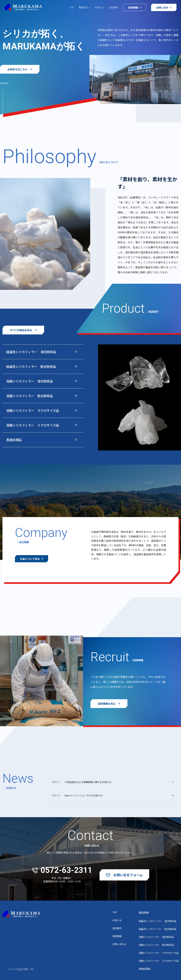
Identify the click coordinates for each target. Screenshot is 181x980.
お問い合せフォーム (124, 875)
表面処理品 (145, 969)
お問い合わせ (119, 944)
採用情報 (117, 936)
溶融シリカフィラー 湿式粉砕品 (156, 937)
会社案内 (114, 7)
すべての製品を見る (23, 330)
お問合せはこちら (20, 69)
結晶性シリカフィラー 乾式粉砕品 (157, 929)
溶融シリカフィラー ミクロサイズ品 (159, 961)
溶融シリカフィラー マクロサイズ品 (159, 953)
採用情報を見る (109, 704)
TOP (72, 7)
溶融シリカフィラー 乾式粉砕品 (156, 945)
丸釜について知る (32, 559)
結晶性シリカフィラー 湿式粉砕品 (157, 921)
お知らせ (99, 7)
